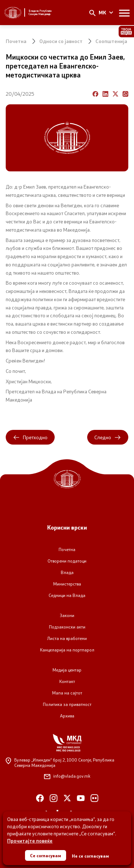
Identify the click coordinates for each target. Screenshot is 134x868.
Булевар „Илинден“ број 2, (60, 763)
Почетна (16, 41)
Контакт (67, 681)
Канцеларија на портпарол (67, 650)
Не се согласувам (90, 856)
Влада (67, 572)
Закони (67, 615)
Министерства (67, 584)
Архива (67, 716)
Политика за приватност (67, 704)
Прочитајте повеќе (30, 841)
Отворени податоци (67, 561)
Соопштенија (111, 41)
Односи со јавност (61, 41)
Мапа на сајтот (67, 693)
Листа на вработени (67, 638)
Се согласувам (46, 855)
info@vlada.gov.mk (67, 776)
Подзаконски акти (67, 627)
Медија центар (67, 670)
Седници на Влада (67, 595)
